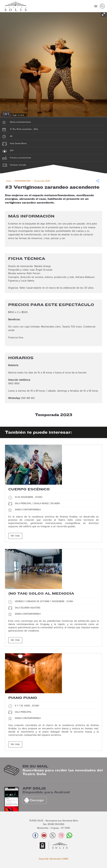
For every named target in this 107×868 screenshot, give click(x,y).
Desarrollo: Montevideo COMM (53, 859)
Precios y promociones (20, 158)
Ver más (15, 536)
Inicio (9, 181)
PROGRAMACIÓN (23, 181)
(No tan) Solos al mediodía (41, 594)
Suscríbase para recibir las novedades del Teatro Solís (63, 772)
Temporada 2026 (42, 181)
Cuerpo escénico (29, 489)
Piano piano (23, 698)
